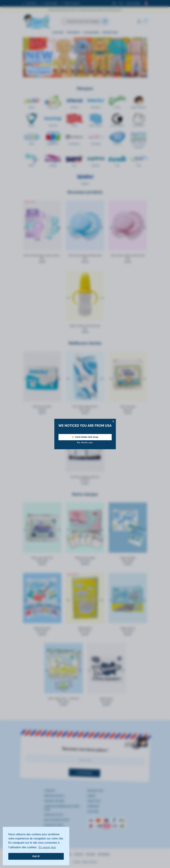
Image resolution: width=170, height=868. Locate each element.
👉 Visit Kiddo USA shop (85, 437)
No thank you (85, 442)
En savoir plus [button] (47, 847)
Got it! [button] (36, 856)
